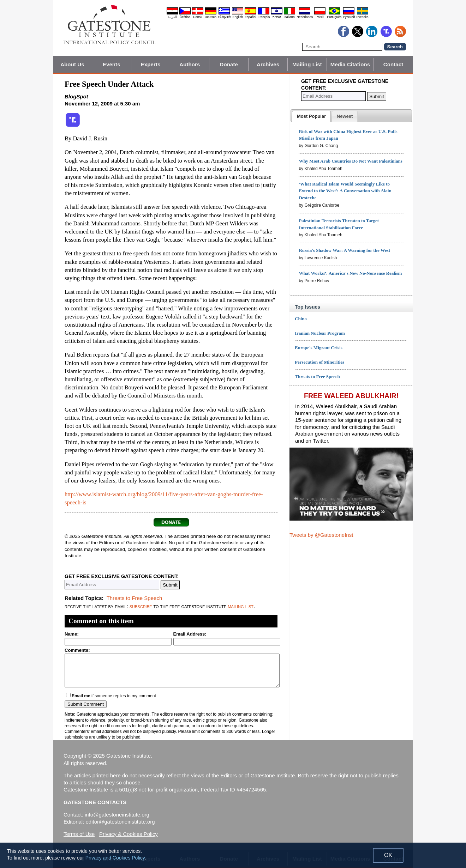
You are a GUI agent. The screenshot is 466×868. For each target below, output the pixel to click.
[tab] (311, 116)
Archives (268, 64)
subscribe (141, 606)
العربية (172, 17)
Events (112, 64)
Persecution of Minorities (319, 362)
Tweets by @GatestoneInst (321, 535)
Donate (229, 64)
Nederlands (305, 17)
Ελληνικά (224, 17)
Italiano (290, 17)
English (238, 17)
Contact (393, 64)
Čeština (185, 17)
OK (388, 855)
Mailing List (307, 64)
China (301, 319)
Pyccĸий (349, 17)
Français (264, 17)
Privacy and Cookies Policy (115, 858)
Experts (151, 64)
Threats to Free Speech (135, 598)
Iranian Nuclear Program (320, 333)
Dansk (198, 17)
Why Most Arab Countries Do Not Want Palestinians (350, 161)
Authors (190, 64)
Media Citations (350, 64)
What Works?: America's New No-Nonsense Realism (350, 273)
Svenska (362, 17)
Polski (320, 17)
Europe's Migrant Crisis (319, 348)
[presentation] (311, 116)
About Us (72, 64)
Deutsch (211, 17)
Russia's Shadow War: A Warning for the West (344, 250)
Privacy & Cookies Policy (129, 834)
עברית (277, 17)
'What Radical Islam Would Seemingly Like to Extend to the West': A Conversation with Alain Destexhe (345, 191)
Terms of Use (79, 834)
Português (334, 17)
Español (250, 17)
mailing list (241, 606)
